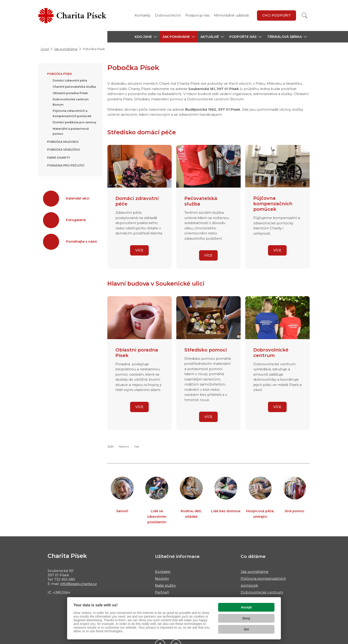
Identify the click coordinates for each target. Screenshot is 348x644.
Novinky (162, 578)
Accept (246, 607)
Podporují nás (197, 15)
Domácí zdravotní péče (70, 80)
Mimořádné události (231, 15)
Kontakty (143, 15)
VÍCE (139, 250)
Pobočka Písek (60, 74)
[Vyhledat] (305, 15)
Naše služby (165, 585)
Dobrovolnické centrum (262, 592)
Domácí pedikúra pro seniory (74, 122)
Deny (246, 618)
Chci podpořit (277, 15)
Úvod (45, 49)
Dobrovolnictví (168, 15)
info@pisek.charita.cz (78, 584)
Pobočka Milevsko (63, 142)
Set (246, 629)
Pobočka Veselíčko (64, 150)
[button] (146, 37)
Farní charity (59, 158)
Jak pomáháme (66, 49)
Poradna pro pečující (66, 165)
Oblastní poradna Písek (70, 93)
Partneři (162, 592)
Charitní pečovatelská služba (74, 87)
